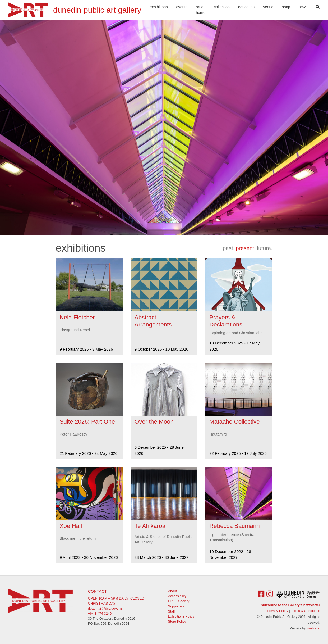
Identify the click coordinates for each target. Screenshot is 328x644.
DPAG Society (179, 601)
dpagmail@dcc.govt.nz (105, 608)
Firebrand (313, 628)
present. (246, 248)
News (303, 7)
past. (228, 248)
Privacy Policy (278, 611)
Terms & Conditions (305, 611)
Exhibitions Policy (181, 616)
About (172, 591)
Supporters (176, 606)
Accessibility (177, 596)
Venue (268, 7)
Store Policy (177, 621)
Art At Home (201, 10)
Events (182, 7)
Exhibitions (159, 7)
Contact (97, 591)
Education (246, 7)
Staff (172, 611)
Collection (222, 7)
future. (265, 248)
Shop (286, 7)
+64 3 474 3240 (100, 613)
